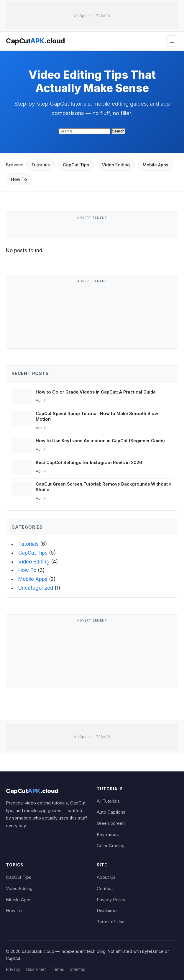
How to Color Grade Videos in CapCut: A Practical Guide (96, 392)
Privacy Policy (111, 900)
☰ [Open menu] (172, 41)
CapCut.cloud (35, 41)
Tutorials (41, 165)
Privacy (13, 969)
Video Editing (116, 165)
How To (19, 179)
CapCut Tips (76, 165)
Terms (58, 969)
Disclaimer (107, 911)
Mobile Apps (156, 165)
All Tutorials (108, 801)
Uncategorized (36, 588)
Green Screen (111, 823)
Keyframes (108, 835)
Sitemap (78, 969)
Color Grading (111, 846)
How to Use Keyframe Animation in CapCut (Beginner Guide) (100, 441)
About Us (106, 877)
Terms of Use (111, 922)
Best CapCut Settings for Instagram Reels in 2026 (89, 462)
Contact (105, 889)
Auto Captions (111, 812)
